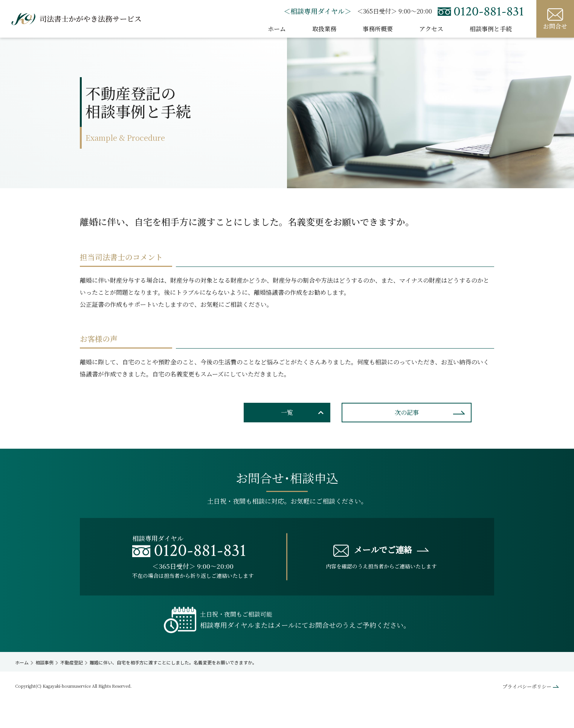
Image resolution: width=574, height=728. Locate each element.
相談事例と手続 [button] (491, 29)
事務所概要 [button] (378, 29)
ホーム (277, 29)
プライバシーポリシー (527, 686)
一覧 (287, 412)
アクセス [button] (431, 29)
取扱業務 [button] (324, 29)
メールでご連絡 (373, 550)
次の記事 (407, 412)
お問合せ (555, 19)
